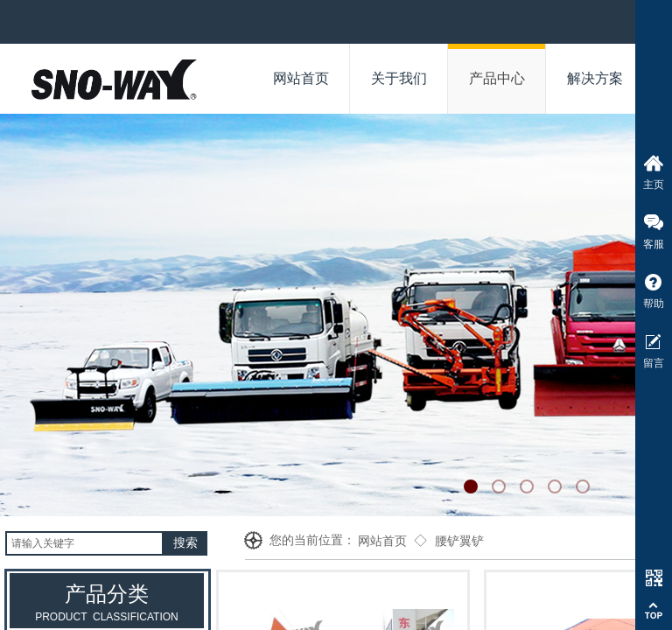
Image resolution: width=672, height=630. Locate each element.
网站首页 (382, 541)
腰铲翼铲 (459, 541)
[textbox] (84, 543)
